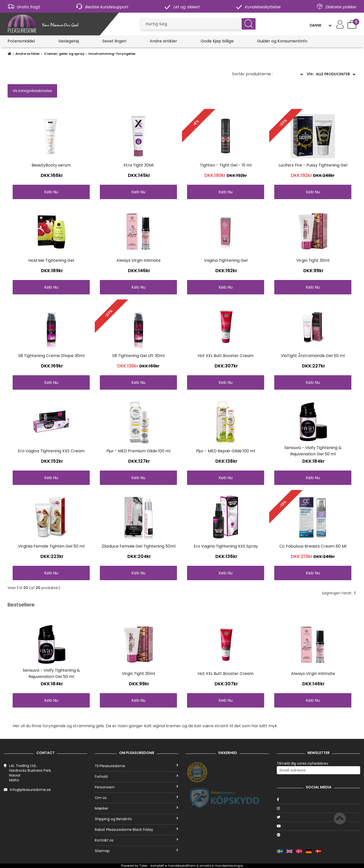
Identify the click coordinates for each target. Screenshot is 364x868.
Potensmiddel (21, 41)
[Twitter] (318, 817)
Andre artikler (163, 41)
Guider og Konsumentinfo (282, 41)
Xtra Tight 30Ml (138, 165)
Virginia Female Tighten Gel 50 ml (51, 546)
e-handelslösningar (227, 866)
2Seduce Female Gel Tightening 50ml (139, 546)
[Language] (320, 25)
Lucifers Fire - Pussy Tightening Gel (313, 165)
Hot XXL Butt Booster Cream (226, 356)
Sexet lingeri (114, 41)
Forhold (136, 777)
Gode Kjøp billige (217, 41)
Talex (143, 866)
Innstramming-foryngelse (112, 54)
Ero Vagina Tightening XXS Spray (226, 546)
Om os (136, 798)
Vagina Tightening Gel (226, 260)
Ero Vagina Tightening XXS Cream (51, 451)
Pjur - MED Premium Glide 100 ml (138, 451)
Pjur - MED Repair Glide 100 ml (226, 451)
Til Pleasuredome (136, 766)
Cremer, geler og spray (64, 54)
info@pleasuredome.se (30, 790)
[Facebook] (318, 800)
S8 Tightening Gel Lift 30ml (138, 356)
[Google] (318, 835)
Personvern (136, 787)
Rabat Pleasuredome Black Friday (136, 830)
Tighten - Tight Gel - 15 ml (226, 165)
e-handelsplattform (180, 866)
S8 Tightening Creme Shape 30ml (51, 356)
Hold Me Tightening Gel (51, 260)
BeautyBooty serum (51, 165)
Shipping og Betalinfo (136, 819)
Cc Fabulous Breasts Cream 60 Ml (313, 546)
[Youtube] (318, 826)
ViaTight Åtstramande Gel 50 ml (313, 356)
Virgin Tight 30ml (313, 260)
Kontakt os (136, 840)
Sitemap (136, 851)
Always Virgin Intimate (139, 260)
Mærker (136, 808)
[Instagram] (318, 808)
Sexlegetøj (69, 41)
